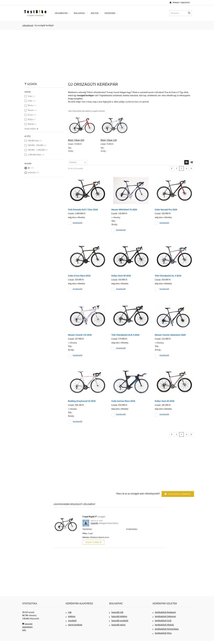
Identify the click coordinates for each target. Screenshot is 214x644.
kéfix (24, 630)
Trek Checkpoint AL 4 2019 (168, 276)
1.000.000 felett (33, 155)
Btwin (29, 105)
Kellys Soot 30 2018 (165, 401)
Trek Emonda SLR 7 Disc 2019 (83, 210)
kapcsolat (27, 623)
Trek (28, 96)
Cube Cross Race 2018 (79, 276)
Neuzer (29, 110)
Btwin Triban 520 (76, 140)
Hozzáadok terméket (178, 494)
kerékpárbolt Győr (162, 620)
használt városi (117, 624)
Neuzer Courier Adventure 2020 (170, 335)
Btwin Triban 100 (109, 140)
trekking (71, 616)
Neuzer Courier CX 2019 (80, 335)
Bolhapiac (80, 13)
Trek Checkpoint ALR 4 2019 (125, 335)
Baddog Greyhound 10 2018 (82, 401)
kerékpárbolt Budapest (164, 612)
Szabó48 (94, 523)
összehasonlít (78, 223)
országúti (71, 620)
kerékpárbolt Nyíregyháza (166, 628)
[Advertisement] (107, 55)
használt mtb (116, 612)
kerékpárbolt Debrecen (164, 616)
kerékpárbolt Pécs (162, 633)
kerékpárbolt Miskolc (163, 624)
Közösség (111, 13)
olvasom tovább (93, 542)
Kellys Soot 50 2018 (121, 276)
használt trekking (118, 616)
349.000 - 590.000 (34, 145)
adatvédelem (27, 627)
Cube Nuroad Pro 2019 (166, 210)
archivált (30, 173)
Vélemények (62, 13)
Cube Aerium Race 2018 (123, 401)
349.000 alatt (32, 141)
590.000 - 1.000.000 (35, 150)
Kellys (29, 119)
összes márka (31, 129)
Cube (28, 101)
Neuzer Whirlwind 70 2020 (124, 210)
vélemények (28, 25)
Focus (29, 115)
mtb (69, 612)
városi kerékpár (74, 624)
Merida (29, 124)
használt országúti (119, 620)
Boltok (96, 13)
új (27, 168)
